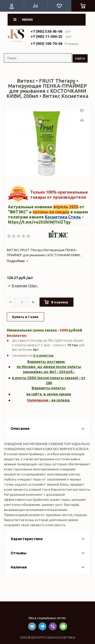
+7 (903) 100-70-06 (46, 44)
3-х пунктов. (44, 355)
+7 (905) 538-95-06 (46, 31)
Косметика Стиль (63, 217)
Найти (80, 58)
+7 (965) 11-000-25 (46, 36)
